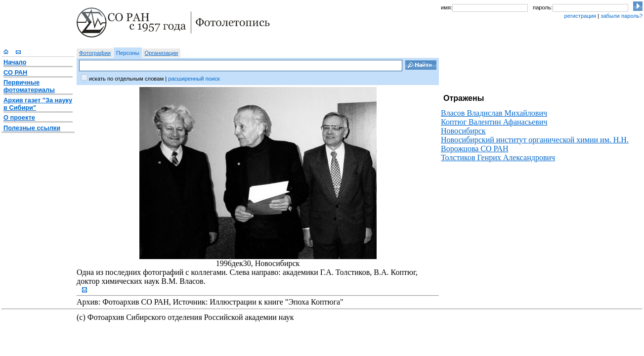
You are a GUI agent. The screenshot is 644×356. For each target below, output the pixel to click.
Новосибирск (463, 131)
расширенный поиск (194, 79)
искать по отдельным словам (126, 79)
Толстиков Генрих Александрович (498, 157)
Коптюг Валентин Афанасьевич (494, 122)
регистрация (580, 16)
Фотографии (95, 53)
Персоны (128, 53)
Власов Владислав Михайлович (494, 113)
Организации (162, 53)
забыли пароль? (622, 16)
